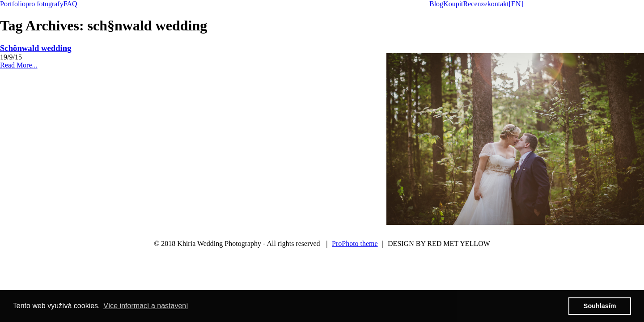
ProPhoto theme (355, 244)
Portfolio (13, 4)
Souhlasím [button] (600, 306)
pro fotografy (44, 4)
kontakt (498, 4)
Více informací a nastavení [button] (146, 306)
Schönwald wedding (36, 48)
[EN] (516, 4)
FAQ (70, 4)
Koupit (453, 4)
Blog (436, 4)
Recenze (475, 4)
